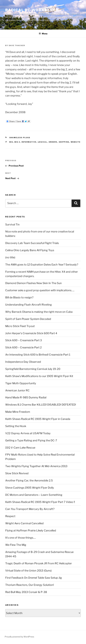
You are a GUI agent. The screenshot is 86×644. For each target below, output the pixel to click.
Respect (10, 516)
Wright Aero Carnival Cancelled (24, 523)
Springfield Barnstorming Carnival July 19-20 (33, 369)
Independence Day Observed (23, 362)
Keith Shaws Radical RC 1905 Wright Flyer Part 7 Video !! (40, 502)
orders (53, 142)
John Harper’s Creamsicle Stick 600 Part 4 (31, 333)
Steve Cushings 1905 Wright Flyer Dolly (30, 488)
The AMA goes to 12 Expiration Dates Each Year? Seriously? (42, 265)
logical (43, 142)
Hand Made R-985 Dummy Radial (26, 397)
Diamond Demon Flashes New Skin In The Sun (33, 283)
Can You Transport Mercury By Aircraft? (30, 509)
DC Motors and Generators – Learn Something (34, 495)
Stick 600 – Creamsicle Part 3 (24, 340)
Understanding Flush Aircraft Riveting (29, 305)
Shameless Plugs (20, 138)
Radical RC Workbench (32, 10)
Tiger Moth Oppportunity (21, 383)
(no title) (10, 257)
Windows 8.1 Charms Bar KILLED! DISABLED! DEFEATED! (41, 405)
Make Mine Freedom (18, 412)
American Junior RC (17, 390)
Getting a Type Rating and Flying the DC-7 (31, 440)
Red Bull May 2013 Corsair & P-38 (26, 592)
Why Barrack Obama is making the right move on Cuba (39, 312)
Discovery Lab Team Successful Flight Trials (32, 243)
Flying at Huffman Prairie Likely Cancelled (31, 530)
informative (29, 142)
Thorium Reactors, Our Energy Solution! (30, 585)
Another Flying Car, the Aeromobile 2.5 (29, 480)
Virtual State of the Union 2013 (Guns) (28, 571)
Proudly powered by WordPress (19, 637)
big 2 (17, 142)
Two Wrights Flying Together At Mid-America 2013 (36, 466)
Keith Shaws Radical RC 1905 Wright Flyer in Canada (38, 419)
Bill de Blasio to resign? (19, 297)
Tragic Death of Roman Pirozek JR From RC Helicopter (39, 563)
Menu (43, 34)
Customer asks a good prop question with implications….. (40, 290)
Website (76, 142)
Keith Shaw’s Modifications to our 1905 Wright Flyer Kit (39, 376)
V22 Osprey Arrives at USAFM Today (28, 433)
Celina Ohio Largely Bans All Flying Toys (30, 250)
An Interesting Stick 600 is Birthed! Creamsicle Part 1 (38, 355)
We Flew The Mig (16, 545)
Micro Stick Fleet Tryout (20, 326)
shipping (64, 142)
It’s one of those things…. (20, 538)
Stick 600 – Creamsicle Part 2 (23, 347)
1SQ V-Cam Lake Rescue (20, 448)
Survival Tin (12, 224)
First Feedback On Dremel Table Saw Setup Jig (34, 578)
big (11, 142)
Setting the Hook (16, 426)
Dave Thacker (17, 45)
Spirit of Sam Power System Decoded (28, 319)
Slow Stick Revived (17, 473)
